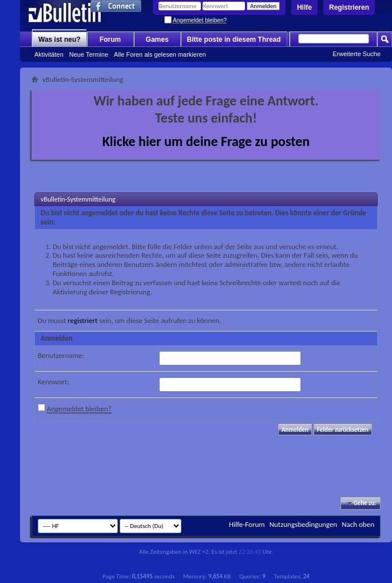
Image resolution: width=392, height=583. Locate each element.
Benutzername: (61, 355)
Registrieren (349, 7)
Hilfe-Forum (247, 524)
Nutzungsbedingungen (304, 524)
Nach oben (358, 524)
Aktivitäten (49, 54)
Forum (110, 40)
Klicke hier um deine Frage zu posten (206, 141)
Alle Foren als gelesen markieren (160, 54)
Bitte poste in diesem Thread (234, 40)
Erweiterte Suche (357, 54)
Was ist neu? (60, 40)
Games (157, 40)
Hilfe (304, 7)
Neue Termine (89, 54)
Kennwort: (54, 382)
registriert (82, 320)
